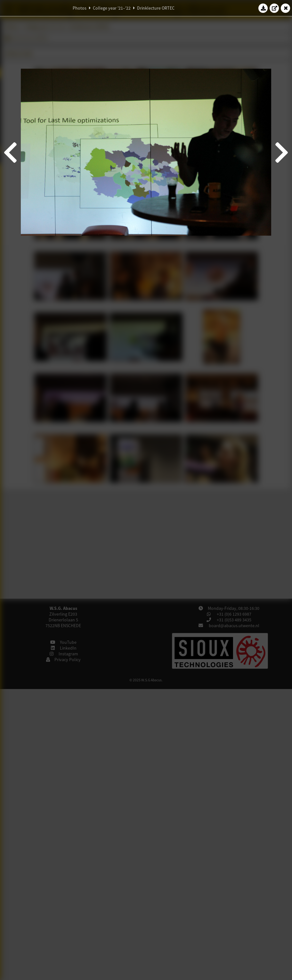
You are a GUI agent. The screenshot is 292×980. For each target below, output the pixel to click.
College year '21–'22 (112, 8)
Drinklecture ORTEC (156, 8)
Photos (80, 8)
